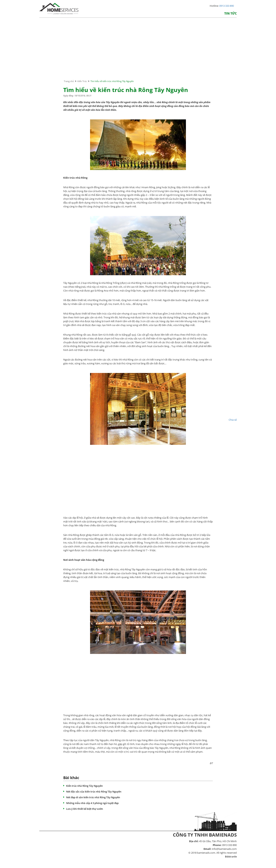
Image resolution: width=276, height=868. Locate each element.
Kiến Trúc (82, 81)
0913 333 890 (227, 6)
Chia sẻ (233, 420)
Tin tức (230, 13)
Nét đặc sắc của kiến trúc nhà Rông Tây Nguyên (94, 792)
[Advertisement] (138, 52)
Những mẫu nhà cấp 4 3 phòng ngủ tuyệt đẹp (92, 803)
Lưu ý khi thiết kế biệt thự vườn (85, 809)
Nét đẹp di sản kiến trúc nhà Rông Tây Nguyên (93, 797)
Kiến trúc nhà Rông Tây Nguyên (84, 786)
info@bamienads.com (224, 849)
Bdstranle (231, 857)
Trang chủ (69, 81)
